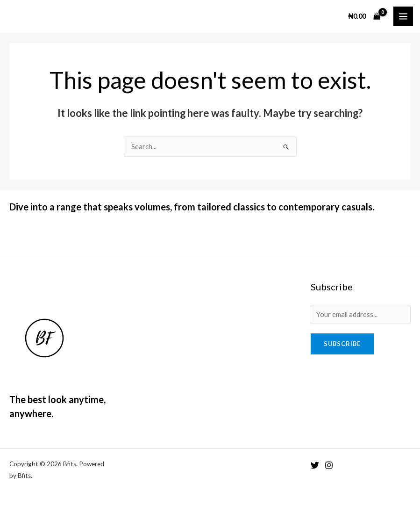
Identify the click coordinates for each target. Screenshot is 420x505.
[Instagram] (329, 465)
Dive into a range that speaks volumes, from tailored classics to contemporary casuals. (192, 207)
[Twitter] (315, 465)
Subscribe (342, 344)
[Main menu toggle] (403, 16)
